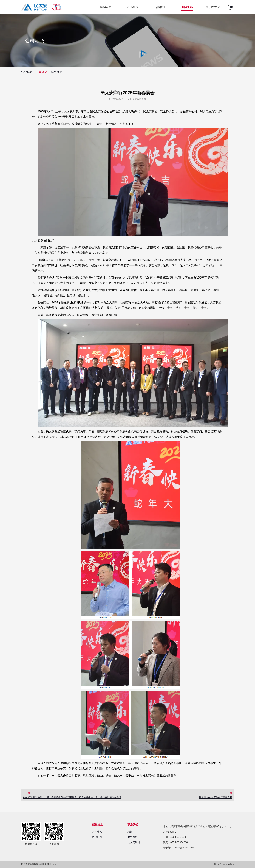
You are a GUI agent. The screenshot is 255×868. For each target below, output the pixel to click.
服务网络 (132, 837)
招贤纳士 (97, 824)
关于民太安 (213, 7)
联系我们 (133, 824)
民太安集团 (134, 842)
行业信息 (27, 72)
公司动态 (42, 72)
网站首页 (106, 7)
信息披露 (57, 72)
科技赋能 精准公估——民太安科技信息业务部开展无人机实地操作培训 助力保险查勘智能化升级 (72, 797)
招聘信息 (97, 837)
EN (230, 7)
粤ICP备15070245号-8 (224, 864)
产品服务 (133, 7)
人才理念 (97, 832)
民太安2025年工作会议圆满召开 (216, 797)
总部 (130, 832)
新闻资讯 (187, 7)
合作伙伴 (160, 7)
